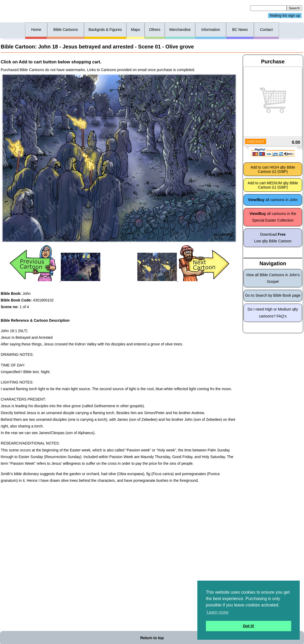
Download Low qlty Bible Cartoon (273, 238)
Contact (266, 30)
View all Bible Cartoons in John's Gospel (273, 278)
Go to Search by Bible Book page (273, 295)
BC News (240, 30)
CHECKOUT (256, 142)
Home (36, 30)
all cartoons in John (273, 200)
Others (155, 30)
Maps (135, 30)
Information (211, 30)
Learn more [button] (218, 612)
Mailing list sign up (285, 16)
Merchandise (180, 30)
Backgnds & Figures (105, 30)
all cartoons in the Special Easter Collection (273, 217)
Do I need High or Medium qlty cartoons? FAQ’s (273, 313)
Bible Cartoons (66, 30)
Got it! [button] (249, 626)
